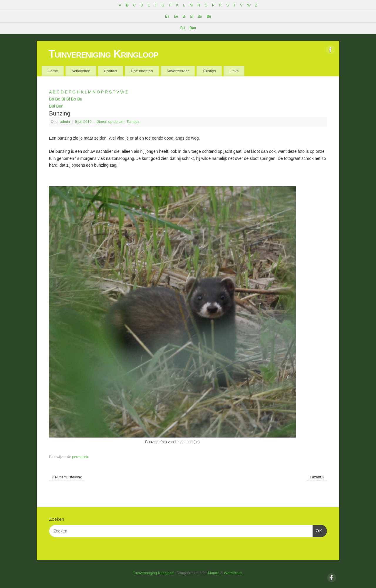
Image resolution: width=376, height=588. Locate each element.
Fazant (317, 477)
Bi (184, 16)
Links (234, 71)
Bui (182, 28)
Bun (193, 28)
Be (176, 16)
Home (53, 71)
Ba (167, 16)
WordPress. (234, 573)
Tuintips (209, 71)
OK (317, 530)
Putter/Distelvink (67, 477)
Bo (200, 16)
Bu (209, 16)
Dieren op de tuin (110, 122)
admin (65, 122)
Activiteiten (81, 71)
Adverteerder (178, 71)
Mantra (214, 573)
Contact (110, 71)
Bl (192, 16)
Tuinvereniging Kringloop (103, 54)
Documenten (142, 71)
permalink (80, 457)
